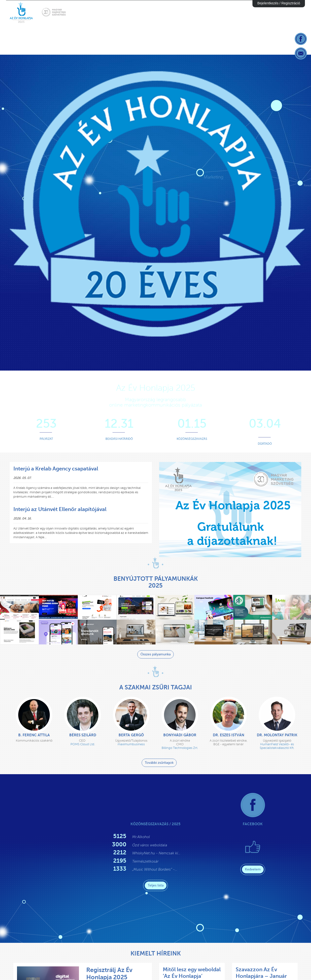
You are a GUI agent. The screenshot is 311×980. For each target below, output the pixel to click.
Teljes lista (156, 885)
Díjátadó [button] (261, 13)
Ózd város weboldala (150, 845)
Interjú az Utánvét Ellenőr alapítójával (60, 509)
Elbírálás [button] (235, 13)
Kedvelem (253, 869)
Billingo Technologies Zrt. (180, 748)
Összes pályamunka (155, 654)
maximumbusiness (131, 744)
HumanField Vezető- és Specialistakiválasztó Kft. (277, 746)
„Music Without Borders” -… (155, 869)
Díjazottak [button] (290, 13)
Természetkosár (145, 861)
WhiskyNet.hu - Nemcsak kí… (156, 853)
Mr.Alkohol (141, 837)
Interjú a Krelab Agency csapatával (56, 469)
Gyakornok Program (172, 13)
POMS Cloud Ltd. (83, 744)
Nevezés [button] (210, 13)
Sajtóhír (134, 13)
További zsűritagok (159, 763)
